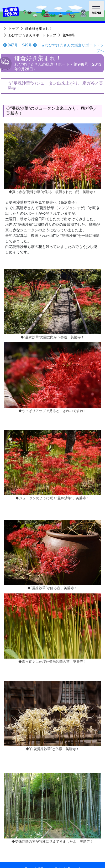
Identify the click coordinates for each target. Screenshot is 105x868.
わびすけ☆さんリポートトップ (32, 35)
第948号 (69, 35)
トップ (14, 29)
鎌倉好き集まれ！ (39, 29)
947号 (10, 45)
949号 (30, 45)
